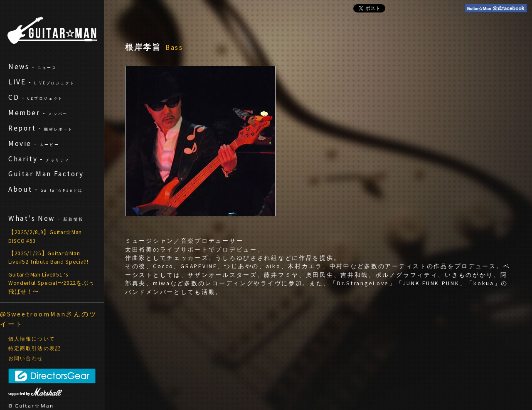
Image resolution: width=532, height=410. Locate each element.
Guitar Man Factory (46, 174)
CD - (36, 97)
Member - (38, 113)
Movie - (34, 143)
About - (46, 189)
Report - (41, 128)
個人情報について (32, 339)
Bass (175, 47)
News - (33, 67)
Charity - (39, 159)
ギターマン (52, 30)
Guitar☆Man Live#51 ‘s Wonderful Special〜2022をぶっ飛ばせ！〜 (51, 283)
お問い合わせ (26, 358)
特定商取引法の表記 (35, 348)
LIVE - (42, 82)
